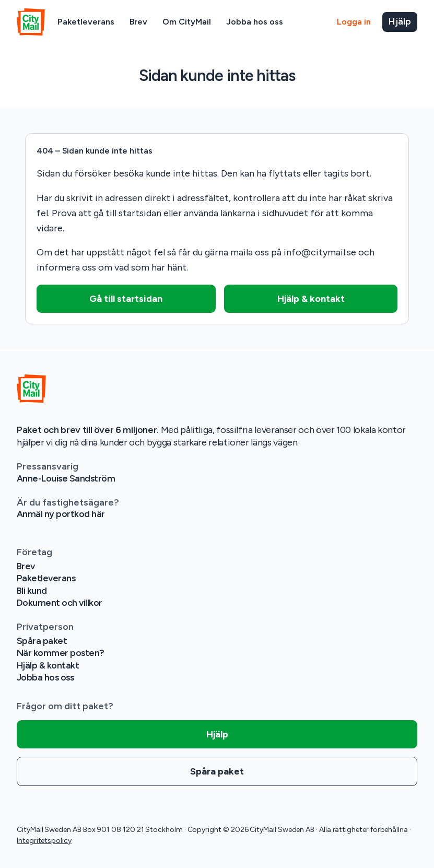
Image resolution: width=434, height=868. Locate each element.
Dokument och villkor (60, 603)
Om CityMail (187, 22)
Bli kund (32, 591)
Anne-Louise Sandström (67, 478)
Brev (138, 22)
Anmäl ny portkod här (61, 514)
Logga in (354, 22)
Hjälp (400, 21)
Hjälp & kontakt (48, 665)
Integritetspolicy (44, 841)
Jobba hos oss (255, 22)
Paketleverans (86, 22)
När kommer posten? (61, 653)
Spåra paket (42, 641)
